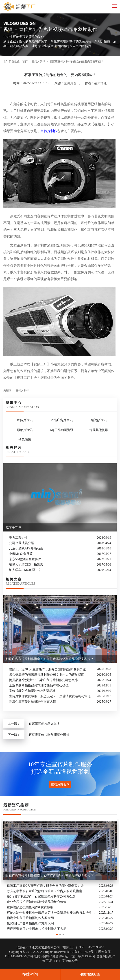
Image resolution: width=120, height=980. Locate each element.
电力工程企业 (18, 538)
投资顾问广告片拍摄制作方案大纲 (30, 924)
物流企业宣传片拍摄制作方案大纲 (33, 702)
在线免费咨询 (60, 784)
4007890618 (90, 974)
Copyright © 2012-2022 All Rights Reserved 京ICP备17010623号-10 (53, 952)
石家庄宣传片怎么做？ (44, 724)
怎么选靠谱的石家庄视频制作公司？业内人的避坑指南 (47, 675)
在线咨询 (30, 974)
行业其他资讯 (99, 430)
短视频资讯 (99, 420)
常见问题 (25, 440)
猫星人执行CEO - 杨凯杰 (26, 565)
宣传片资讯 (39, 61)
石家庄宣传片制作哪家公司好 (49, 735)
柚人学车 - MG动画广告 (25, 570)
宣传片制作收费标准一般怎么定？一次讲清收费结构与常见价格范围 (52, 696)
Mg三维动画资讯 (62, 430)
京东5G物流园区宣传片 (25, 559)
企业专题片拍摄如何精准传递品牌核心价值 (39, 685)
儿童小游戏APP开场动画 (26, 548)
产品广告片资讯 (62, 420)
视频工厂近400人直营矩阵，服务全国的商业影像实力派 (47, 669)
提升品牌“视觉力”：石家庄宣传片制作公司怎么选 (43, 680)
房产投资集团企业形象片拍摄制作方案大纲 (37, 929)
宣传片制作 (49, 131)
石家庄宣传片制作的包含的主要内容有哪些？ (76, 61)
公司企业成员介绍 (22, 543)
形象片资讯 (25, 430)
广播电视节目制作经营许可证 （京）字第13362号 (62, 956)
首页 (25, 61)
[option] (60, 875)
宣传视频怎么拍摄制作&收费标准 (32, 691)
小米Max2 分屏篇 (21, 554)
